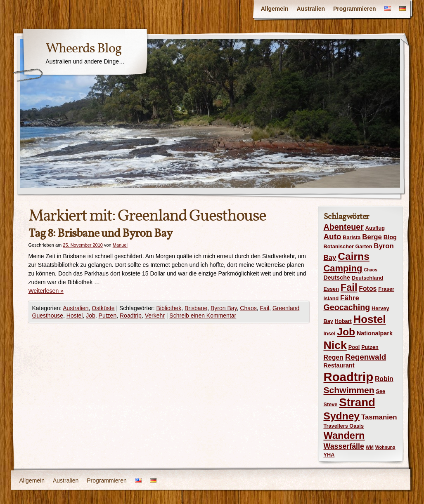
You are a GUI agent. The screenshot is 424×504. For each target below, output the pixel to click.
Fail (265, 308)
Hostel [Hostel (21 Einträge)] (370, 319)
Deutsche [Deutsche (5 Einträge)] (337, 278)
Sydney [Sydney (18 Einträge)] (342, 416)
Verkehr (155, 316)
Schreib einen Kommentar (203, 316)
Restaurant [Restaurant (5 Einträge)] (339, 365)
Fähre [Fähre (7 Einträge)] (350, 298)
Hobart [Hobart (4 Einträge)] (343, 321)
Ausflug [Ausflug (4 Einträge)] (375, 228)
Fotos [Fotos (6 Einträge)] (368, 289)
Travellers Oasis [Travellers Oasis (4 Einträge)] (344, 426)
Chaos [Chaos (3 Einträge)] (371, 270)
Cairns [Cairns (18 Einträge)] (354, 256)
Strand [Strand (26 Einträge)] (357, 402)
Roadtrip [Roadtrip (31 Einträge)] (349, 377)
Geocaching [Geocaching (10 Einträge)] (347, 307)
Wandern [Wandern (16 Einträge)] (344, 436)
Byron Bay (224, 308)
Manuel (120, 245)
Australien (311, 9)
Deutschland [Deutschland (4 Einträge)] (367, 278)
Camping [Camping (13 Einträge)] (343, 268)
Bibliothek (169, 308)
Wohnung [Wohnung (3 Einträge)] (385, 447)
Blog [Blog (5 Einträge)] (390, 237)
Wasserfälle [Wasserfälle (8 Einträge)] (344, 446)
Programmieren (354, 9)
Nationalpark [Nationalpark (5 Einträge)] (375, 333)
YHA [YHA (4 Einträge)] (329, 455)
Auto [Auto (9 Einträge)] (333, 237)
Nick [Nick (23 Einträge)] (335, 345)
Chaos (248, 308)
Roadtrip (131, 316)
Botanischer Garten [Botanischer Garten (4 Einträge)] (348, 246)
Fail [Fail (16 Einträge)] (349, 287)
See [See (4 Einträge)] (381, 391)
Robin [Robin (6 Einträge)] (384, 379)
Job (91, 316)
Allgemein (275, 9)
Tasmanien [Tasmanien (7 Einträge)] (379, 417)
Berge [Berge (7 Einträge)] (372, 237)
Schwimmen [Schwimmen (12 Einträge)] (349, 390)
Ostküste (103, 308)
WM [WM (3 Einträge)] (370, 447)
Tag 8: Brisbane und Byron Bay (100, 233)
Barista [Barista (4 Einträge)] (352, 237)
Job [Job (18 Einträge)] (346, 332)
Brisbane (196, 308)
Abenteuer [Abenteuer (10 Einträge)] (344, 227)
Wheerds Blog (84, 48)
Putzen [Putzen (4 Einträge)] (370, 347)
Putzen (108, 316)
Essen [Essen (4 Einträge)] (331, 289)
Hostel (75, 316)
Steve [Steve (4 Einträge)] (331, 404)
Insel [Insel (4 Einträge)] (330, 333)
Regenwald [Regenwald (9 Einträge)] (366, 357)
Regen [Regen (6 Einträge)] (334, 357)
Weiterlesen (46, 291)
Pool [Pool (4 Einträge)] (354, 347)
